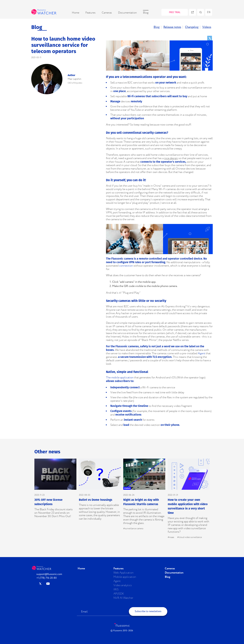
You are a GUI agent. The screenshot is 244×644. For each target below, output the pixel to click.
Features (90, 13)
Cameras (107, 13)
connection (126, 266)
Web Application (123, 573)
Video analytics (123, 585)
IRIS (116, 590)
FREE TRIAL (175, 12)
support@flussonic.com (49, 574)
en (209, 12)
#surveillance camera (133, 529)
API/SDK (119, 594)
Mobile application (125, 577)
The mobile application (120, 378)
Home (76, 13)
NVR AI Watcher (123, 598)
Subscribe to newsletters (148, 611)
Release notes (172, 27)
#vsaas (171, 537)
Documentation (127, 13)
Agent (202, 353)
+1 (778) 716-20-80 (47, 578)
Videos (207, 27)
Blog (146, 13)
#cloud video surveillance (190, 537)
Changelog (192, 27)
